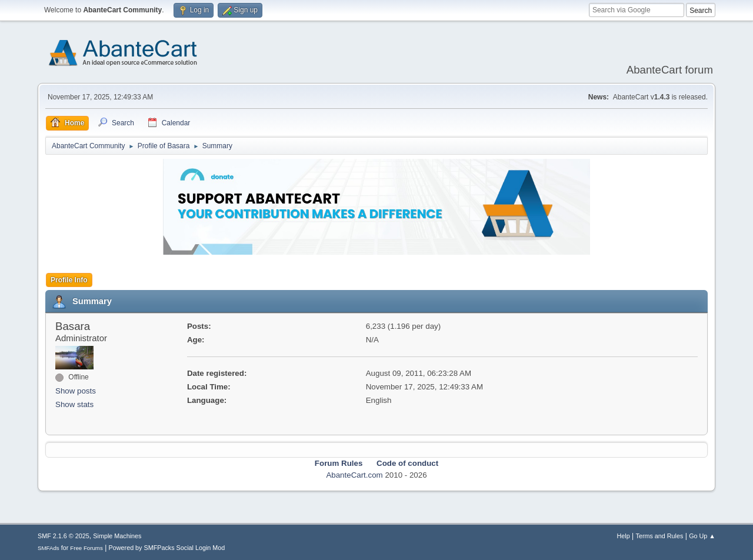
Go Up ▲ (702, 536)
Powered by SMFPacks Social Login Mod (167, 548)
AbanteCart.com (354, 475)
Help (624, 536)
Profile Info (69, 280)
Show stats (74, 404)
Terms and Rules (660, 536)
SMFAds (49, 548)
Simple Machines (117, 536)
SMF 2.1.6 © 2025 (64, 536)
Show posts (76, 391)
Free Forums (86, 548)
